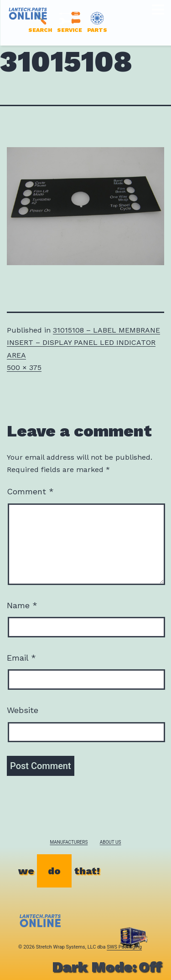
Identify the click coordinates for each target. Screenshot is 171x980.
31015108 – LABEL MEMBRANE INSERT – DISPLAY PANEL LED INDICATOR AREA (83, 342)
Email (21, 658)
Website (23, 710)
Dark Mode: (107, 967)
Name (22, 605)
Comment (30, 491)
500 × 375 (24, 367)
